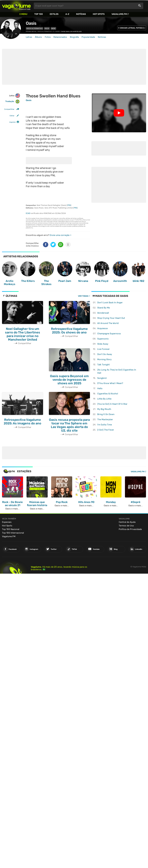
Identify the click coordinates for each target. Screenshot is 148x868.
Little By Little (104, 399)
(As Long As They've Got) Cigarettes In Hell (117, 371)
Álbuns (38, 37)
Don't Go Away (105, 354)
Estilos (54, 14)
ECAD (28, 213)
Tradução (12, 101)
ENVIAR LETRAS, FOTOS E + (133, 28)
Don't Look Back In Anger (110, 303)
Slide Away (103, 344)
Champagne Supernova (109, 334)
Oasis (31, 23)
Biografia (74, 37)
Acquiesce (102, 328)
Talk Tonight (103, 365)
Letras (29, 37)
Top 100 (39, 14)
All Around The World (108, 323)
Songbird (102, 378)
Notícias (81, 14)
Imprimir (13, 122)
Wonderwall (103, 313)
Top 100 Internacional (13, 533)
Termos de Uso (126, 526)
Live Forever (103, 349)
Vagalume (16, 6)
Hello (100, 388)
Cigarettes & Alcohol (108, 394)
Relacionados (60, 37)
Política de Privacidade (130, 529)
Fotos (48, 37)
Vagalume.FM (119, 14)
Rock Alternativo (35, 28)
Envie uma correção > (60, 235)
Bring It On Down (106, 414)
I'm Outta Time (105, 425)
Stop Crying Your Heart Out (111, 318)
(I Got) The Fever (106, 430)
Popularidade (88, 37)
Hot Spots (99, 14)
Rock (47, 28)
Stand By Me (104, 308)
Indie (53, 28)
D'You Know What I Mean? (110, 383)
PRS (69, 205)
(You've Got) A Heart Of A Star (112, 404)
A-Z (67, 14)
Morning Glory (104, 359)
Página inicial (31, 32)
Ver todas (83, 296)
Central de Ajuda (127, 522)
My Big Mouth (104, 409)
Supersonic (103, 339)
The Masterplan (105, 419)
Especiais (7, 522)
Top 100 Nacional (11, 529)
